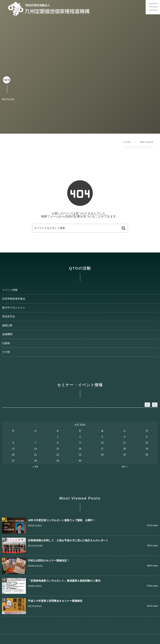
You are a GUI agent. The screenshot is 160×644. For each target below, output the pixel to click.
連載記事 (7, 325)
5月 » (125, 467)
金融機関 (7, 334)
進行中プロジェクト (14, 308)
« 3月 (36, 467)
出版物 (6, 343)
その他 (6, 352)
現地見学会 (8, 317)
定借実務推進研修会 (14, 299)
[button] (153, 7)
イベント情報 (10, 290)
